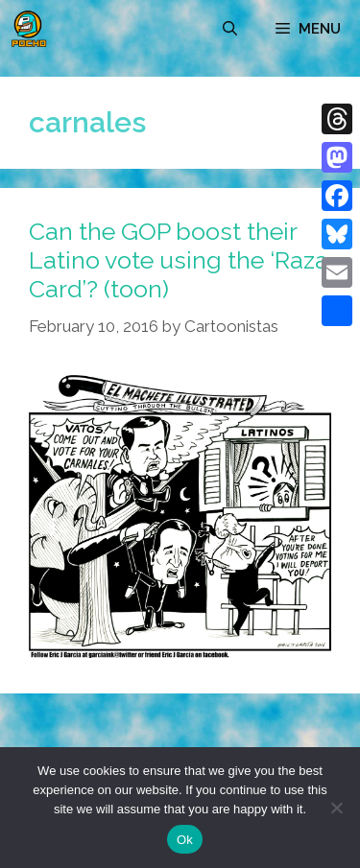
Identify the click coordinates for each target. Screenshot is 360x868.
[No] (336, 808)
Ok (185, 840)
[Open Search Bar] (230, 29)
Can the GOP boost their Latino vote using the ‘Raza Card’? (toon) (179, 260)
